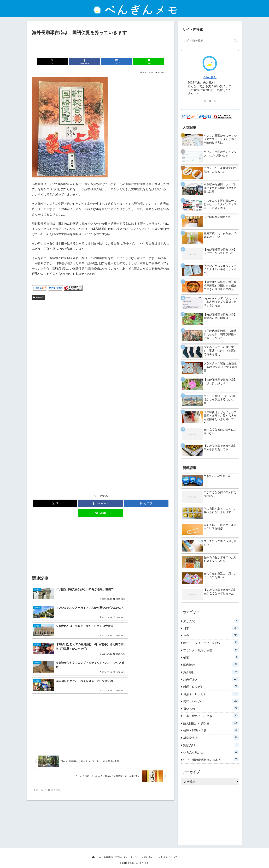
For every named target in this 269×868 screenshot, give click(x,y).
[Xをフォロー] (205, 101)
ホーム (94, 857)
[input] (210, 41)
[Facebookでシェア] (89, 61)
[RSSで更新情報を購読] (215, 101)
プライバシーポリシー (127, 857)
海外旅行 (38, 297)
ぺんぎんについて (171, 857)
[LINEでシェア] (135, 61)
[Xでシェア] (66, 61)
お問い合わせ (150, 857)
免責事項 (107, 857)
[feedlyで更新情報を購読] (210, 101)
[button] (235, 41)
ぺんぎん (210, 77)
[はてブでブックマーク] (112, 61)
